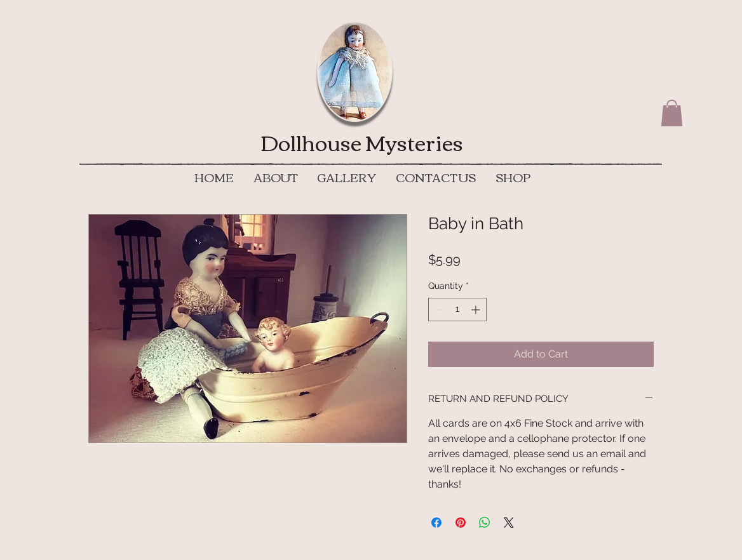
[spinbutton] (457, 310)
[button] (672, 113)
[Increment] (477, 310)
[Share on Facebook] (436, 523)
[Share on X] (509, 523)
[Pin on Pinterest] (461, 523)
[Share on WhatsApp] (485, 523)
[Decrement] (438, 310)
